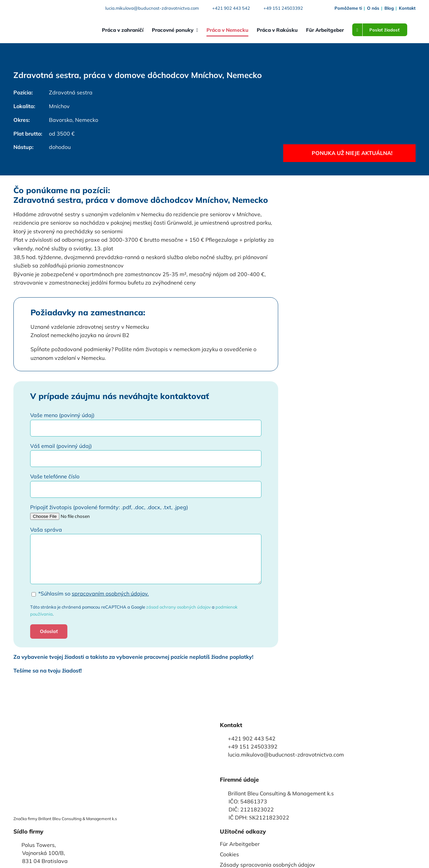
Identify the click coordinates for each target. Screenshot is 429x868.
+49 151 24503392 (283, 8)
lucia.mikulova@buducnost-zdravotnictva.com (152, 8)
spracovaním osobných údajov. (110, 594)
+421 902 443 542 (231, 8)
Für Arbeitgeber (240, 844)
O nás (373, 8)
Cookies (229, 854)
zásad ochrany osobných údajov (178, 607)
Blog (389, 8)
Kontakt (407, 8)
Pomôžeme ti (348, 8)
